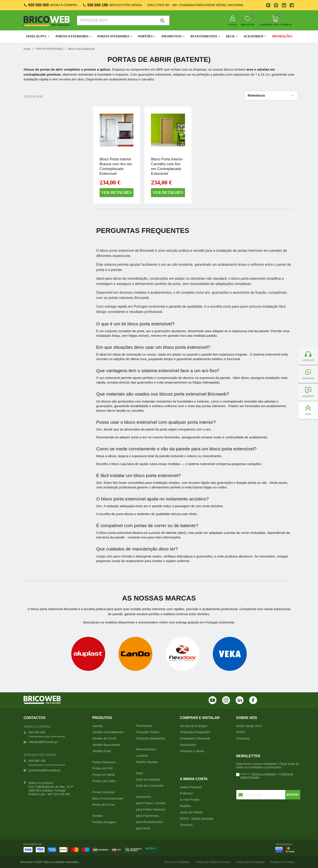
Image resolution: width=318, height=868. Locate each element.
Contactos (243, 738)
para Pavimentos (148, 816)
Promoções (282, 36)
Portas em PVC (103, 768)
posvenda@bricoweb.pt (44, 770)
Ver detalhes (117, 193)
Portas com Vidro (104, 781)
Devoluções (188, 745)
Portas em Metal (103, 775)
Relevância (271, 96)
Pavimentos (172, 36)
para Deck (143, 828)
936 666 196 (98, 5)
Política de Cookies (283, 862)
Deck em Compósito (150, 786)
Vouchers (186, 825)
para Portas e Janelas (151, 803)
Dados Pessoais (191, 787)
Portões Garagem (104, 822)
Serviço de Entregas (194, 726)
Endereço (187, 793)
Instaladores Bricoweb (195, 738)
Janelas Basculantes (106, 745)
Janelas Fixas (102, 751)
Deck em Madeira (148, 779)
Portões (145, 36)
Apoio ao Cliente (191, 812)
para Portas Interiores (151, 809)
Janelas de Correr (104, 738)
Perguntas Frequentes (195, 732)
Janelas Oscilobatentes (108, 732)
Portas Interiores (113, 36)
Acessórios (253, 36)
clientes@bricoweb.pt (43, 742)
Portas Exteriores (72, 36)
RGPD (240, 732)
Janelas (97, 726)
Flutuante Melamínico (151, 738)
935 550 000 (39, 5)
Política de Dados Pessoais (213, 862)
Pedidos (186, 806)
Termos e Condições (264, 774)
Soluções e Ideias (192, 751)
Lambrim (142, 756)
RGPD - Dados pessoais (197, 819)
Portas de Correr (103, 805)
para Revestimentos (150, 822)
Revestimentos (204, 36)
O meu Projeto (190, 800)
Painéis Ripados (147, 762)
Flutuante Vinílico (148, 732)
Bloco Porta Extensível (108, 799)
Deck (230, 36)
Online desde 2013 (249, 726)
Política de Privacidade (250, 862)
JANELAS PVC (36, 36)
